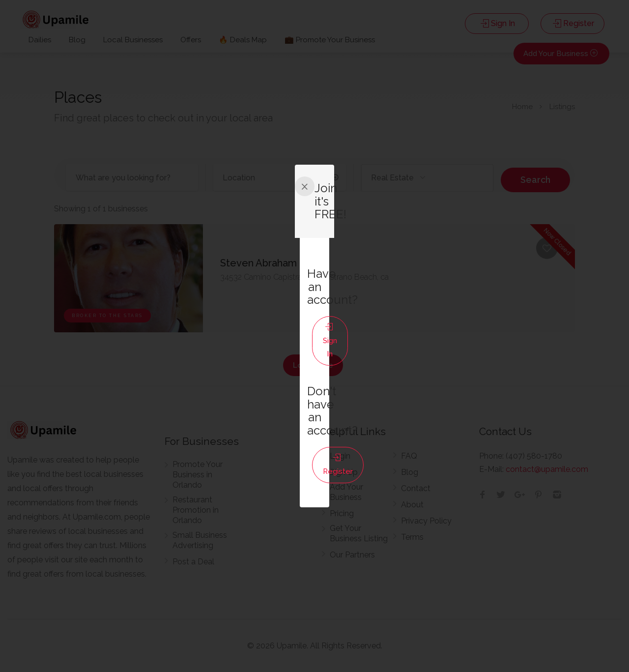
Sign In (313, 344)
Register (313, 399)
